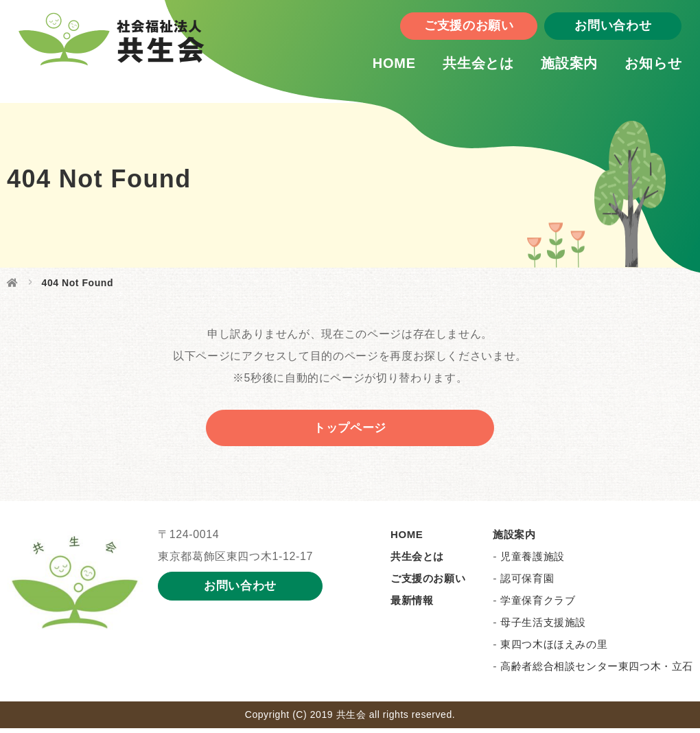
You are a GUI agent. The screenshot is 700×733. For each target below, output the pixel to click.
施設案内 (547, 68)
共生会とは (456, 68)
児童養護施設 (533, 561)
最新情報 (412, 605)
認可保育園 (527, 583)
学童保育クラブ (538, 605)
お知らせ (630, 68)
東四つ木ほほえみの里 (554, 649)
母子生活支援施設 (543, 627)
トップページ (350, 430)
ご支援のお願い (446, 31)
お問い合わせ (590, 31)
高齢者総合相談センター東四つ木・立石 (597, 671)
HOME (371, 68)
